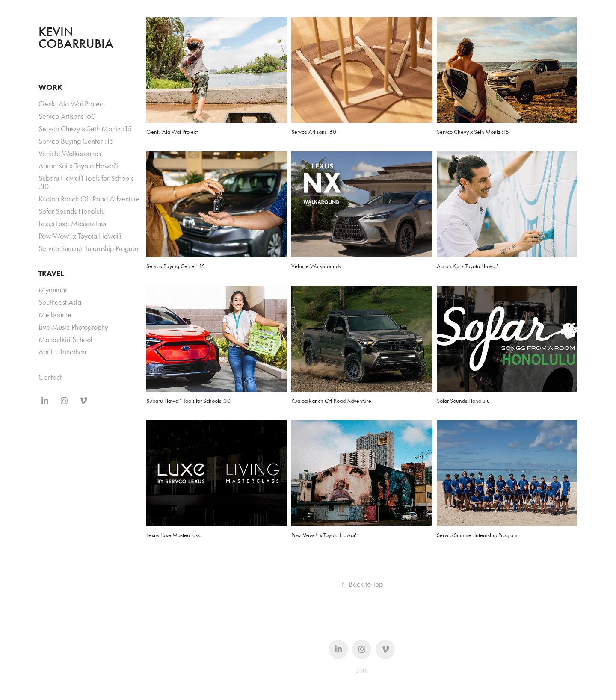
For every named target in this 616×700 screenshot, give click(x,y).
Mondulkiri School (65, 340)
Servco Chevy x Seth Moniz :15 (85, 129)
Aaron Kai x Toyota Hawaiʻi (78, 166)
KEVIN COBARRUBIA (76, 38)
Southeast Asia (60, 302)
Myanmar (53, 290)
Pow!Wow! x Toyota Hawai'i (80, 236)
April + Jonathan (62, 352)
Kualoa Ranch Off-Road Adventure (89, 199)
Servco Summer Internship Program (89, 248)
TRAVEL (51, 273)
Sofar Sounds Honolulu (72, 211)
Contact (50, 377)
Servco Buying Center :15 (76, 141)
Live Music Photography (73, 327)
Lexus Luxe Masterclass (72, 224)
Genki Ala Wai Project (72, 104)
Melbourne (55, 315)
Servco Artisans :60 (67, 116)
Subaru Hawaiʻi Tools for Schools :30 (86, 182)
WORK (50, 87)
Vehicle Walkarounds (70, 154)
